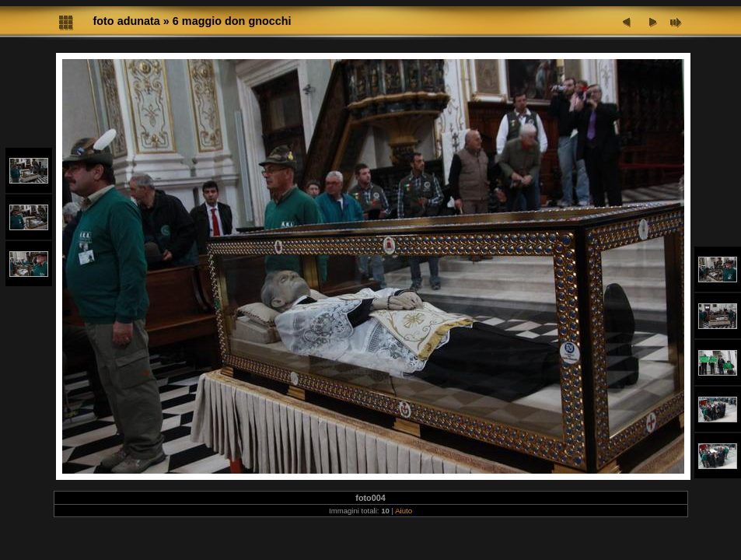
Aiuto (404, 511)
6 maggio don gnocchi (232, 21)
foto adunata (127, 21)
